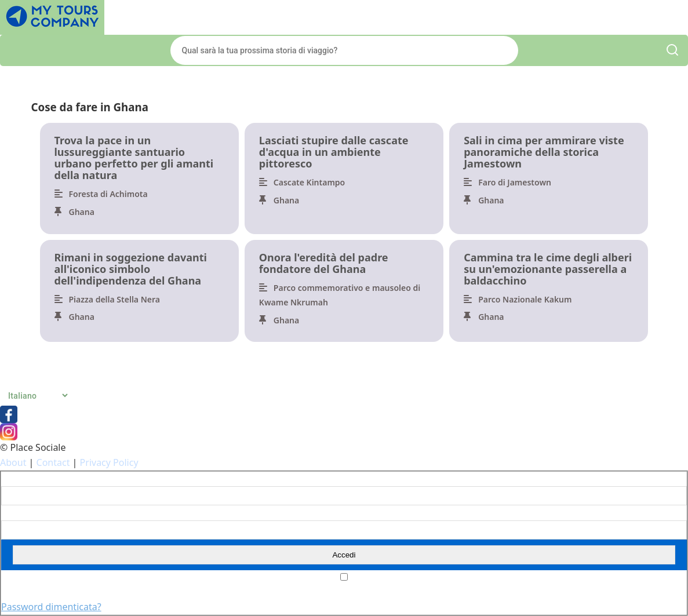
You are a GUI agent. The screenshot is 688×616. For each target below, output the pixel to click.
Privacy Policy (109, 462)
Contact (53, 462)
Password (18, 513)
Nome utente (25, 479)
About (13, 462)
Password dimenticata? (51, 607)
